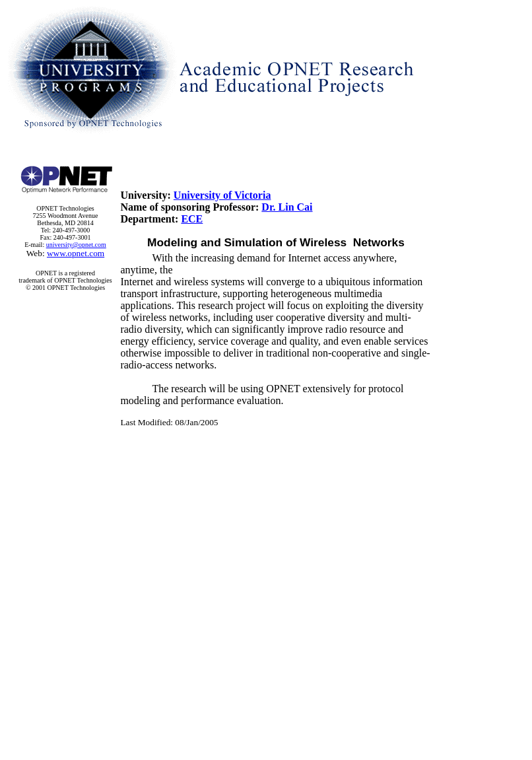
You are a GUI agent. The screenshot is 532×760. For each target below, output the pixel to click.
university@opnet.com (76, 245)
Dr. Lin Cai (287, 207)
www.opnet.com (76, 253)
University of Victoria (222, 195)
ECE (192, 219)
